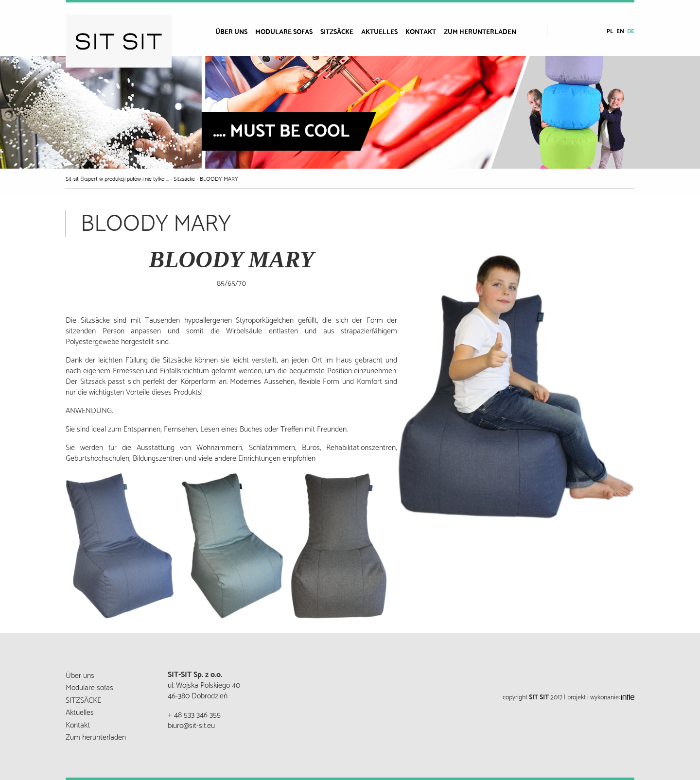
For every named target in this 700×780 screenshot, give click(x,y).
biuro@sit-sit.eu (191, 724)
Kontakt (421, 31)
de (631, 30)
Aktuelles (379, 31)
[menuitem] (235, 31)
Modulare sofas (284, 31)
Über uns (231, 31)
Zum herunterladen (480, 31)
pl (610, 30)
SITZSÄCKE (337, 31)
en (620, 30)
